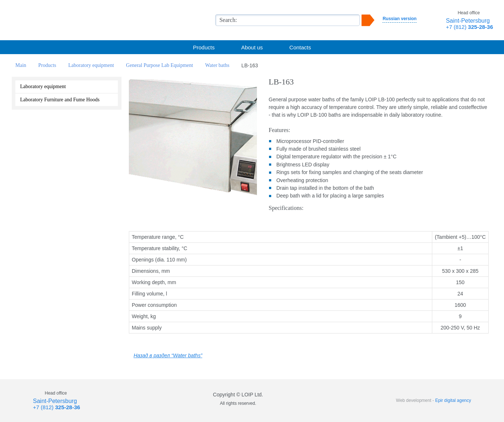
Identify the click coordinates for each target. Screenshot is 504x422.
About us (252, 47)
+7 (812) (469, 27)
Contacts (300, 47)
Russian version (400, 19)
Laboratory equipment (43, 86)
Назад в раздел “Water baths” (168, 355)
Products (204, 47)
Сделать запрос (193, 212)
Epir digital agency (453, 400)
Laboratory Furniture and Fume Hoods (60, 100)
